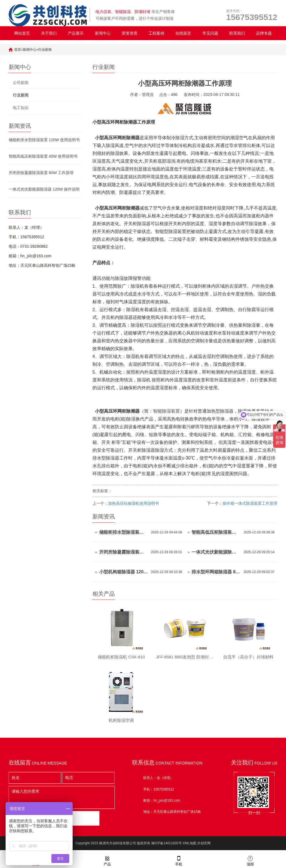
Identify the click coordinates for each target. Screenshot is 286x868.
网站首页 (22, 33)
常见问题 (210, 33)
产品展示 (76, 33)
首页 (18, 50)
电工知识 (21, 108)
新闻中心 (103, 33)
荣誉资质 (130, 33)
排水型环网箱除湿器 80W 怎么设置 (216, 572)
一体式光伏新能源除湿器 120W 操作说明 (44, 189)
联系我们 (237, 33)
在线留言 (183, 33)
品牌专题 (264, 33)
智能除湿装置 (166, 411)
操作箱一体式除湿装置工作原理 (250, 503)
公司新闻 (21, 83)
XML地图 (190, 847)
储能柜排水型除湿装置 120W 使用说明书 (44, 140)
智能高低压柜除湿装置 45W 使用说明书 (43, 156)
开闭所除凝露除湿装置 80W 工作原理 (41, 173)
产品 (107, 861)
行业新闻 (45, 50)
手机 (179, 861)
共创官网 (204, 847)
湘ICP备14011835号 (166, 847)
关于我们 (49, 33)
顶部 (250, 861)
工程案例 (156, 33)
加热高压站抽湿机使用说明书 (134, 503)
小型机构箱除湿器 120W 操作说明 (124, 572)
